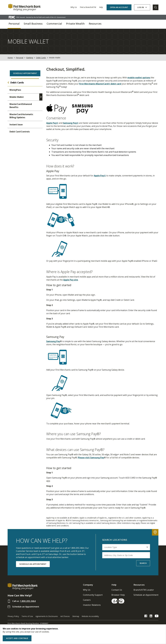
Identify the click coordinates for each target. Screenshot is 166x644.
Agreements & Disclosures (47, 616)
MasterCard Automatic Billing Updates (21, 116)
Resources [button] (95, 24)
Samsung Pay (53, 341)
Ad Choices (65, 616)
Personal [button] (14, 24)
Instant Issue (16, 125)
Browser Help (118, 595)
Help (101, 7)
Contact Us (117, 590)
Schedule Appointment (25, 73)
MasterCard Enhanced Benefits (21, 106)
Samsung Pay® (71, 123)
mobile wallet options (139, 78)
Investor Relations (92, 605)
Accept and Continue (17, 638)
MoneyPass (15, 90)
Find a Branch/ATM (88, 7)
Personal (20, 58)
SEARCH (143, 563)
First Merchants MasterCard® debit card (100, 84)
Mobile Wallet (17, 97)
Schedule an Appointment (26, 607)
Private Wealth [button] (75, 24)
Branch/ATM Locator (144, 590)
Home (10, 58)
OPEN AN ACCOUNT (119, 7)
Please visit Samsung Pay (91, 458)
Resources (139, 585)
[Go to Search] (156, 7)
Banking (30, 58)
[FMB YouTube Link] (157, 616)
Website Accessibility (90, 616)
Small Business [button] (33, 24)
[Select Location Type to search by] (126, 547)
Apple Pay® (52, 123)
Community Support (93, 595)
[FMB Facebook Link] (146, 616)
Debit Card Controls (20, 132)
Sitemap (76, 616)
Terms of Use (27, 616)
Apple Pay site (71, 280)
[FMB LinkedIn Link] (151, 616)
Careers (87, 600)
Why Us (74, 7)
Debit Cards (41, 58)
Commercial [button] (54, 24)
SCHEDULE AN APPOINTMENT (33, 564)
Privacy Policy (13, 616)
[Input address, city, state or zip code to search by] (126, 555)
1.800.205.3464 (28, 601)
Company (88, 585)
